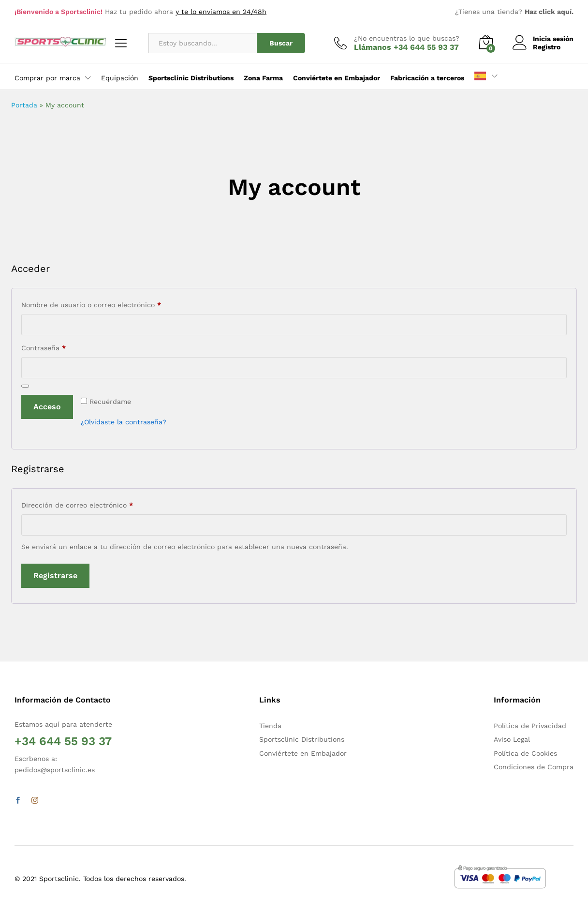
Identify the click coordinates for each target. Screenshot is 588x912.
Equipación (120, 78)
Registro (547, 47)
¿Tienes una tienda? (514, 12)
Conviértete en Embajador (303, 753)
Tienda (270, 726)
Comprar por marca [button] (47, 78)
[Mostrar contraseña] (25, 386)
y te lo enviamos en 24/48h (221, 12)
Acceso (47, 407)
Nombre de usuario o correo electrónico (109, 303)
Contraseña (61, 346)
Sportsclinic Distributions (302, 739)
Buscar (281, 43)
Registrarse (55, 576)
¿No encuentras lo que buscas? (407, 38)
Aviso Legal (512, 739)
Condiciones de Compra (534, 767)
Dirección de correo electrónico (95, 504)
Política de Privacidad (530, 726)
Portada (24, 105)
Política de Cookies (525, 753)
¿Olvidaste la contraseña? (124, 422)
